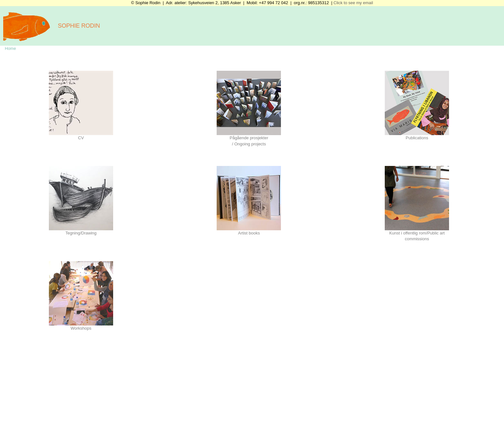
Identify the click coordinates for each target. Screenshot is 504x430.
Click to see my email (353, 3)
